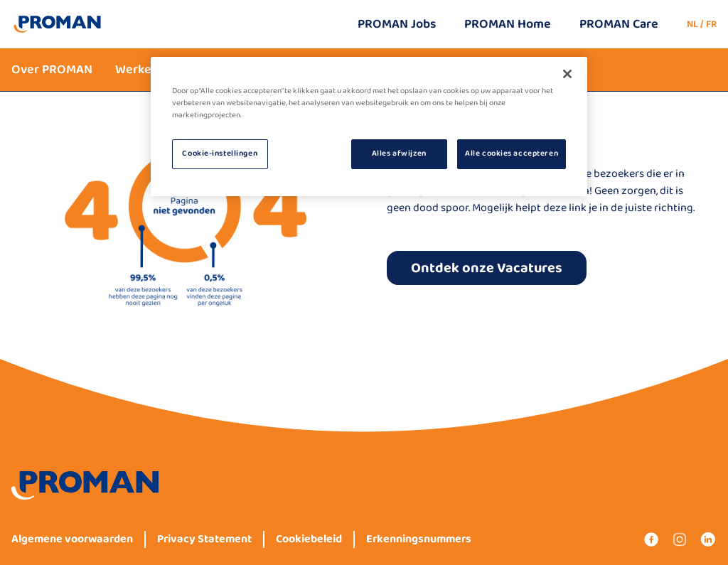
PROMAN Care (619, 24)
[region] (369, 127)
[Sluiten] (567, 74)
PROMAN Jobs (397, 24)
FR (711, 24)
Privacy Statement (204, 539)
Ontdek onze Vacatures (487, 268)
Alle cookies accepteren (512, 154)
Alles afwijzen (399, 154)
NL (692, 24)
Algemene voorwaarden (72, 539)
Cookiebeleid (309, 539)
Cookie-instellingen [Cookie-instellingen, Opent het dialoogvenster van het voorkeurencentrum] (220, 154)
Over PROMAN (52, 70)
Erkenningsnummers (419, 539)
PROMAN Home (508, 24)
